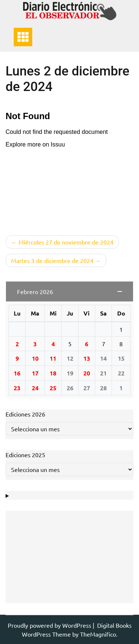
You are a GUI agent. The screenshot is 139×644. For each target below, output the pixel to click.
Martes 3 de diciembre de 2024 (52, 260)
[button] (69, 291)
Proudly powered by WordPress (50, 625)
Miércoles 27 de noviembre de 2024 (66, 242)
